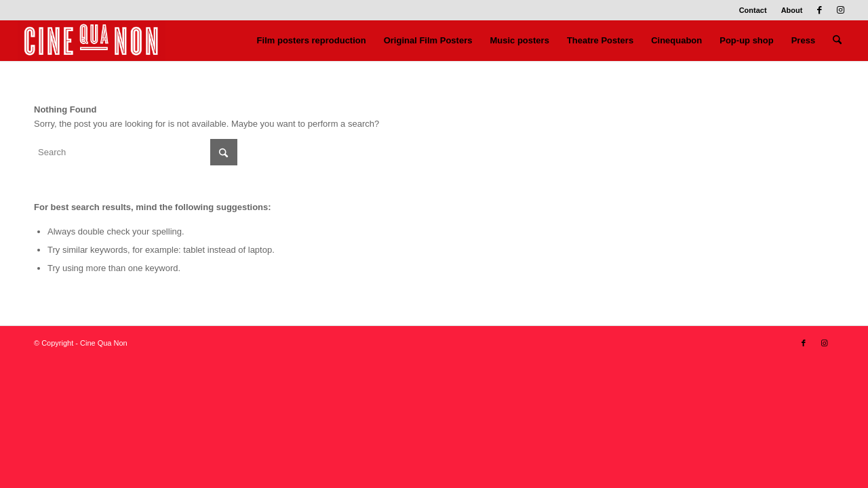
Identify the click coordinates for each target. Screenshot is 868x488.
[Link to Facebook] (820, 10)
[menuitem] (753, 10)
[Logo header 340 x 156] (92, 41)
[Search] (837, 41)
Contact (753, 10)
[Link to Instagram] (840, 10)
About (792, 10)
